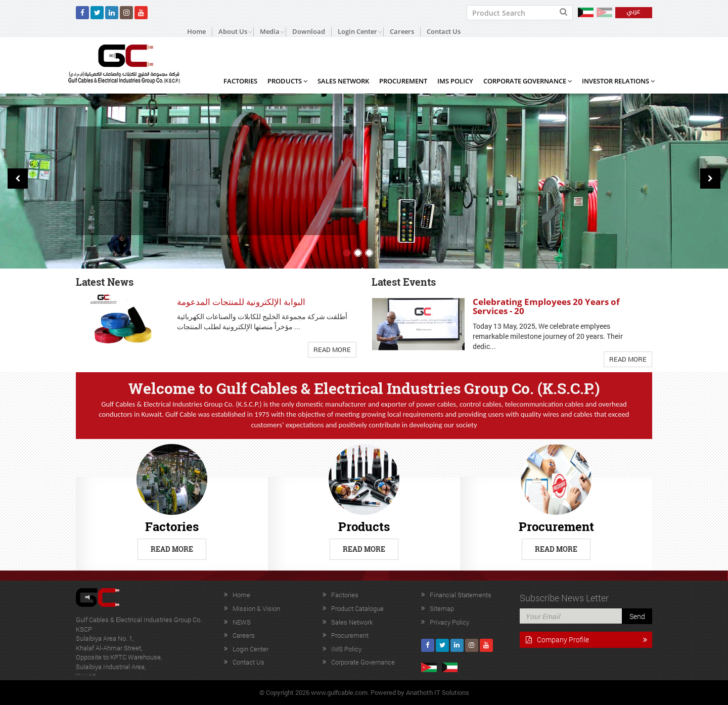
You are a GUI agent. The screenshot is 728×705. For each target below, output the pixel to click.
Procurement (403, 81)
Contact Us (444, 32)
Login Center (251, 649)
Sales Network (343, 81)
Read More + (119, 214)
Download (309, 32)
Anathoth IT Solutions (438, 692)
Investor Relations (618, 81)
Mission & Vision (256, 608)
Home (196, 32)
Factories (240, 81)
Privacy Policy (449, 622)
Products (287, 81)
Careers (402, 32)
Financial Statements (461, 595)
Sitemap (442, 608)
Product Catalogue (357, 608)
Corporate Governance (528, 81)
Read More (332, 349)
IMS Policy (455, 81)
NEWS (242, 622)
